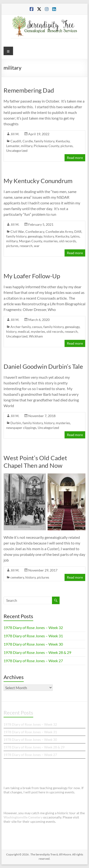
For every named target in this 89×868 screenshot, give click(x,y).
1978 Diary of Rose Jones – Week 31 (33, 636)
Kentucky (63, 141)
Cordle (28, 141)
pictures (67, 146)
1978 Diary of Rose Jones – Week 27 (33, 661)
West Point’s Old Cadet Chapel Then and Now (35, 462)
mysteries (51, 241)
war (37, 246)
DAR (78, 232)
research (26, 246)
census (37, 327)
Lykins (75, 236)
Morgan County (30, 241)
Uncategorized (17, 151)
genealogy (35, 236)
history (49, 236)
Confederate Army (59, 232)
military (27, 146)
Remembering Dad (29, 90)
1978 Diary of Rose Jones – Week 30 (33, 644)
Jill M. (15, 134)
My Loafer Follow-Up (32, 276)
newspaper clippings (21, 428)
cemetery (17, 577)
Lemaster (13, 146)
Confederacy (35, 232)
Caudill (16, 141)
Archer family (21, 327)
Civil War (17, 232)
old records (68, 241)
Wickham (36, 336)
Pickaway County (46, 146)
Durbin (16, 423)
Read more (75, 158)
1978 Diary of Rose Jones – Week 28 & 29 (37, 652)
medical (24, 331)
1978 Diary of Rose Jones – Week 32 (33, 627)
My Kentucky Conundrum (38, 181)
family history (44, 141)
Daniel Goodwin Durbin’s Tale (43, 366)
